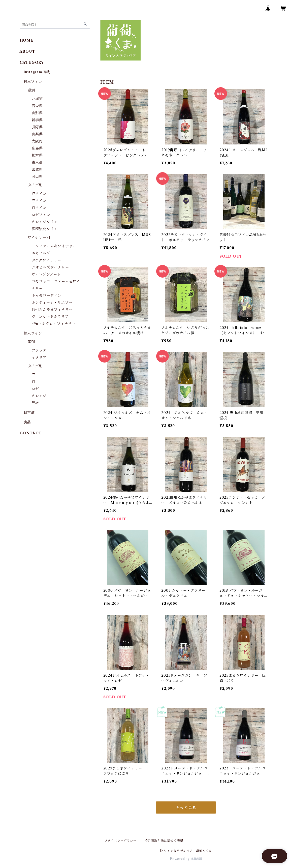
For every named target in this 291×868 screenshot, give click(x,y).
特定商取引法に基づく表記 (164, 841)
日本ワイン (33, 82)
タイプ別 (35, 185)
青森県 (37, 106)
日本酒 (29, 412)
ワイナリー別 (39, 237)
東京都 (37, 162)
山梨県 (37, 134)
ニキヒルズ (41, 253)
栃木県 (37, 155)
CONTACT (31, 433)
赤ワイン (39, 201)
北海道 (37, 99)
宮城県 (37, 169)
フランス (39, 350)
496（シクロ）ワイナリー (54, 324)
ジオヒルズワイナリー (50, 267)
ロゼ (36, 389)
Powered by (186, 859)
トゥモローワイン (47, 295)
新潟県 (37, 120)
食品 (27, 422)
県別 (31, 90)
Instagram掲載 (37, 72)
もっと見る (186, 807)
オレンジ (39, 396)
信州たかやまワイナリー (52, 310)
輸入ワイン (33, 333)
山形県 (37, 113)
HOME (27, 40)
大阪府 (37, 141)
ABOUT (27, 51)
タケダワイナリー (46, 260)
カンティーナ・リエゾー (52, 303)
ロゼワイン (41, 215)
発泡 (36, 403)
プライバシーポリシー (120, 841)
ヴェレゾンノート (46, 274)
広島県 (37, 148)
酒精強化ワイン (45, 229)
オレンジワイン (45, 222)
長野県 (37, 127)
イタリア (39, 357)
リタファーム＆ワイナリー (54, 246)
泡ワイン (39, 194)
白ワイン (39, 208)
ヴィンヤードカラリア (50, 317)
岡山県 (37, 176)
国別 (31, 342)
